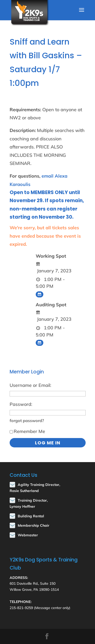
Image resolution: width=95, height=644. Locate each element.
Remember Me (27, 431)
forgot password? (27, 421)
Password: (21, 404)
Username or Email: (30, 385)
